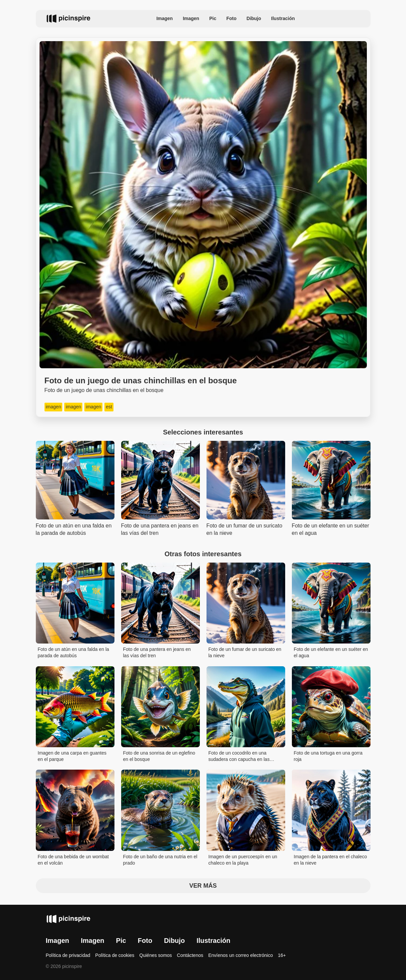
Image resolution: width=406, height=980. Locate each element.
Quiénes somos (155, 955)
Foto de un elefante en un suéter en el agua (331, 653)
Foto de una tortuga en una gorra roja (328, 756)
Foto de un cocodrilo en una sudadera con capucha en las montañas (239, 757)
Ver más (203, 886)
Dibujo (254, 18)
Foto (231, 18)
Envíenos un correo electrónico (240, 955)
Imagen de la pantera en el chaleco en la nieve (331, 860)
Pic (213, 18)
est (109, 407)
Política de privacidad (68, 955)
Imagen (165, 18)
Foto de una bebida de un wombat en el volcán (73, 860)
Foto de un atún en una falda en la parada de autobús (73, 653)
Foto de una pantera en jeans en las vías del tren (157, 653)
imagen (54, 407)
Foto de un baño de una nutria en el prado (160, 860)
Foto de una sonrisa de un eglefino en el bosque (159, 756)
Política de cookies (115, 955)
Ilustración (283, 18)
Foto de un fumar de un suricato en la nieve (245, 653)
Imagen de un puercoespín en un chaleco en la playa (243, 860)
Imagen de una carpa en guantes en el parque (72, 756)
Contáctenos (190, 955)
